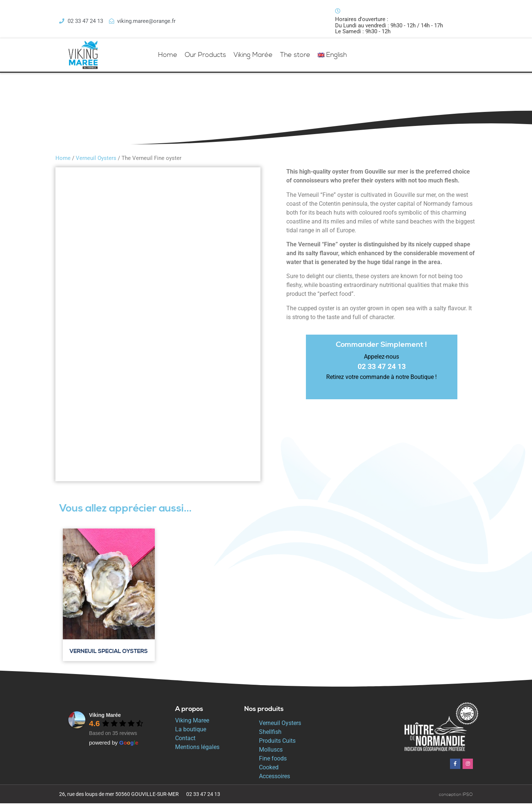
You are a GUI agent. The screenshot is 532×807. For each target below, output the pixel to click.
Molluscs (271, 753)
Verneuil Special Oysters (109, 655)
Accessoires (274, 780)
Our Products (205, 59)
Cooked (269, 771)
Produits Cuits (277, 744)
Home (168, 59)
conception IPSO (456, 798)
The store (295, 59)
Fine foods (273, 762)
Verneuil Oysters (96, 162)
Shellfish (270, 736)
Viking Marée (253, 59)
